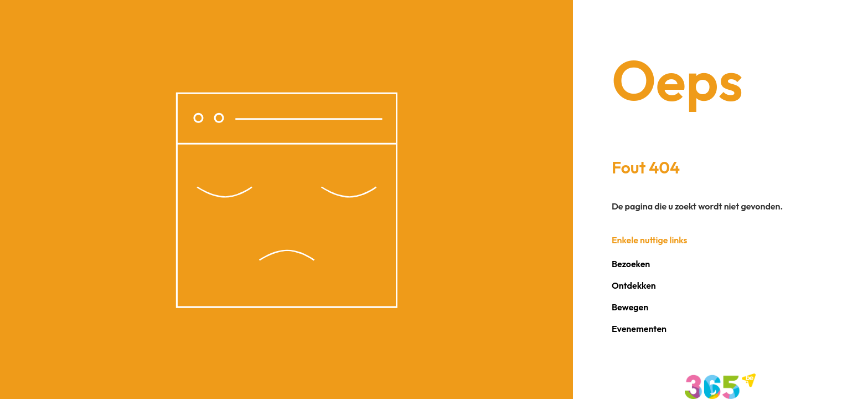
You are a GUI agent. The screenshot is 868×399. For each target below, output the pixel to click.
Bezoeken (631, 264)
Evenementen (639, 329)
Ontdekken (634, 285)
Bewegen (630, 307)
